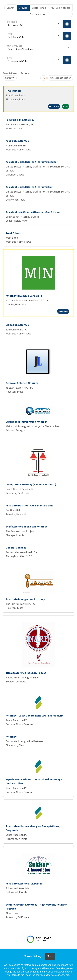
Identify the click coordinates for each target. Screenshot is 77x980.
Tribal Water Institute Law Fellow (26, 673)
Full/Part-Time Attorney (20, 120)
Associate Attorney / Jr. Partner (25, 883)
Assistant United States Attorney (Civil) (30, 187)
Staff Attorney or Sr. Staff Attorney (27, 526)
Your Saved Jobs (38, 14)
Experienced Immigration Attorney (27, 422)
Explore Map (39, 8)
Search (10, 8)
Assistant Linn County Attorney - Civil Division (33, 212)
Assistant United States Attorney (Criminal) (32, 162)
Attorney (11, 737)
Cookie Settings (33, 956)
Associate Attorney (17, 141)
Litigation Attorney (17, 325)
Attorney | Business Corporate (24, 296)
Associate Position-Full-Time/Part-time (30, 505)
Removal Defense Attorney (22, 383)
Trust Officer (14, 91)
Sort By (9, 78)
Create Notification (60, 78)
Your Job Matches (60, 8)
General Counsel (16, 548)
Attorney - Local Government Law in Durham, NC (35, 716)
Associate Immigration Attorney (25, 599)
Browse (23, 8)
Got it (50, 956)
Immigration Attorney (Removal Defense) (31, 484)
